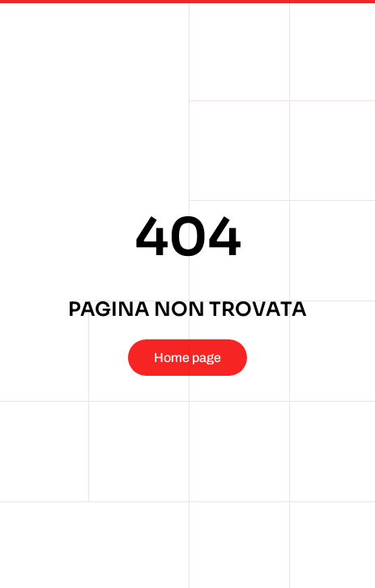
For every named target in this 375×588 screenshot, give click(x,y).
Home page (187, 358)
